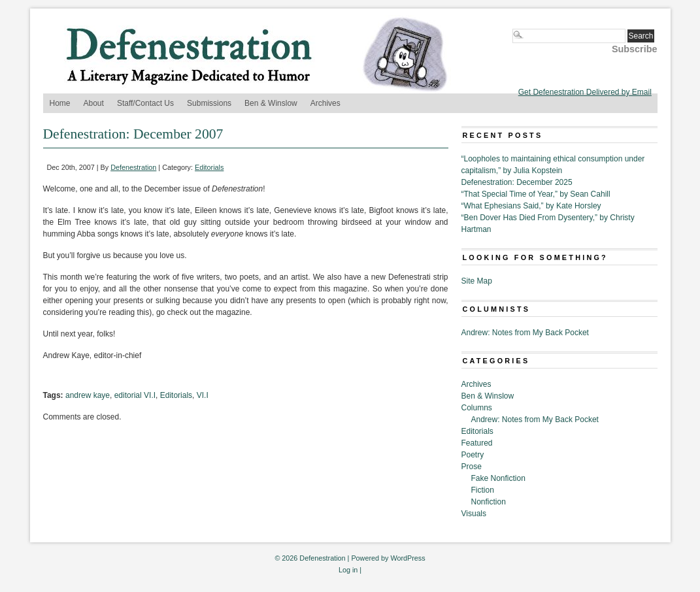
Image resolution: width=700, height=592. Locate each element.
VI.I (203, 395)
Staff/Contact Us (145, 103)
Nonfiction (489, 502)
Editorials (209, 167)
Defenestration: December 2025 (517, 182)
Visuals (474, 514)
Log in (348, 570)
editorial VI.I (135, 395)
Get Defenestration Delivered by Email (585, 92)
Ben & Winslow (271, 103)
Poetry (473, 455)
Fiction (483, 490)
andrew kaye (88, 395)
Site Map (477, 281)
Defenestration (133, 167)
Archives (325, 103)
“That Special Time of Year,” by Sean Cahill (536, 194)
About (94, 103)
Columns (477, 408)
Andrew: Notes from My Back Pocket (525, 333)
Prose (472, 467)
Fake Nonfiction (498, 478)
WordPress (408, 558)
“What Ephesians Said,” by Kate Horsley (531, 206)
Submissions (209, 103)
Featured (477, 443)
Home (60, 103)
